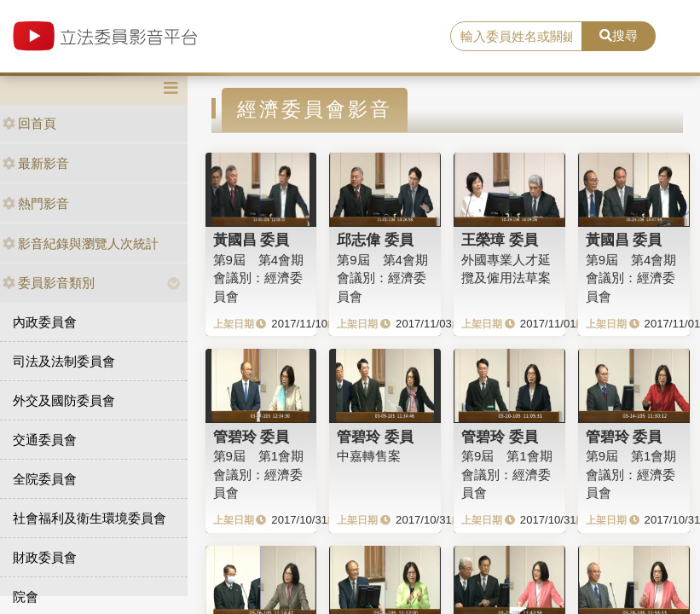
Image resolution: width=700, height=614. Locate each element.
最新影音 (36, 163)
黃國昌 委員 (252, 240)
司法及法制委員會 (64, 361)
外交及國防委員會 (64, 400)
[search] (517, 37)
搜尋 (619, 35)
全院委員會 (45, 479)
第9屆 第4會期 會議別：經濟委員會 (259, 278)
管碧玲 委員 (252, 437)
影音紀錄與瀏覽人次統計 (81, 243)
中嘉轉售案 (369, 456)
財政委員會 (45, 557)
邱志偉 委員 (375, 240)
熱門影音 (36, 203)
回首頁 (29, 123)
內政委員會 (45, 322)
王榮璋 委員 (500, 240)
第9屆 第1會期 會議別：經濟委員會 (259, 474)
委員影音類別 (49, 283)
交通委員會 (45, 440)
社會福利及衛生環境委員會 (90, 518)
